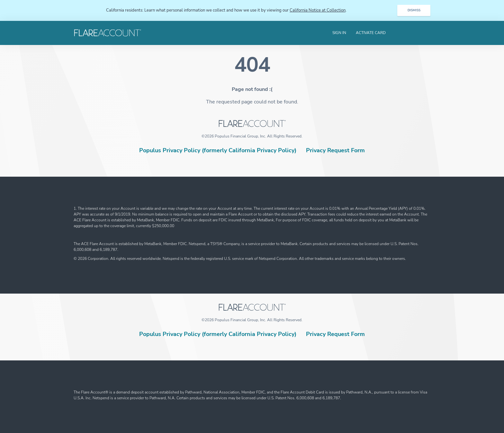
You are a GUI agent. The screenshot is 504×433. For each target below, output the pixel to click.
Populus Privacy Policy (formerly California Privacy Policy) (218, 150)
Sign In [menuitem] (339, 33)
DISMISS (414, 10)
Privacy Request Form (335, 150)
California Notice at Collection (318, 10)
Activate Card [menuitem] (371, 33)
